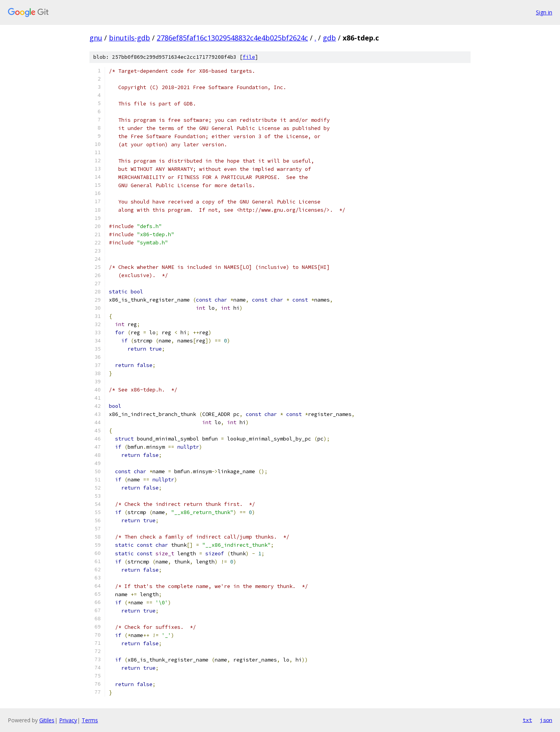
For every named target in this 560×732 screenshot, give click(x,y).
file (249, 57)
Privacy (68, 720)
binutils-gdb (129, 38)
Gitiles (47, 720)
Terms (90, 720)
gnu (96, 38)
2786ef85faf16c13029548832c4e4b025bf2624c (232, 38)
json (546, 720)
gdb (329, 38)
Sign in (544, 12)
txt (527, 720)
